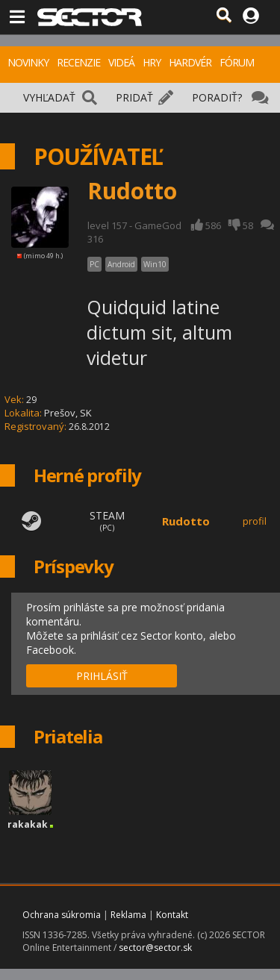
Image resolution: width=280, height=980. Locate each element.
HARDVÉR (190, 62)
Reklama (128, 915)
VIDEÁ (121, 62)
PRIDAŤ (134, 97)
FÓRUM (237, 62)
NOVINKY (28, 62)
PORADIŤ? (217, 97)
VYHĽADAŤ (49, 97)
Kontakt (172, 915)
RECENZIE (78, 62)
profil (255, 521)
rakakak (28, 824)
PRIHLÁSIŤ (102, 676)
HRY (152, 62)
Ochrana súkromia (62, 915)
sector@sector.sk (155, 948)
